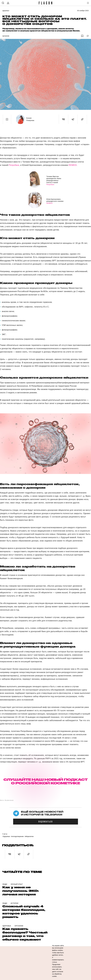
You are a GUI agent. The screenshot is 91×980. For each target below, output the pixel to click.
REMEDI (73, 165)
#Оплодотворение (17, 836)
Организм (6, 36)
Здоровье (6, 11)
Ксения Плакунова (30, 119)
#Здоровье (6, 836)
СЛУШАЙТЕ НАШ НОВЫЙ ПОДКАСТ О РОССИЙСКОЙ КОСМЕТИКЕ (45, 781)
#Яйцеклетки (29, 836)
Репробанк (14, 165)
